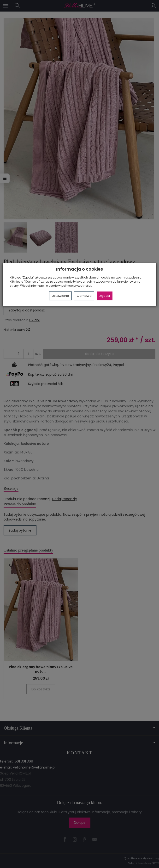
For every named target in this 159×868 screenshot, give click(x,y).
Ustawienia (60, 296)
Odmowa (84, 296)
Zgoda (105, 296)
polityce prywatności (76, 286)
